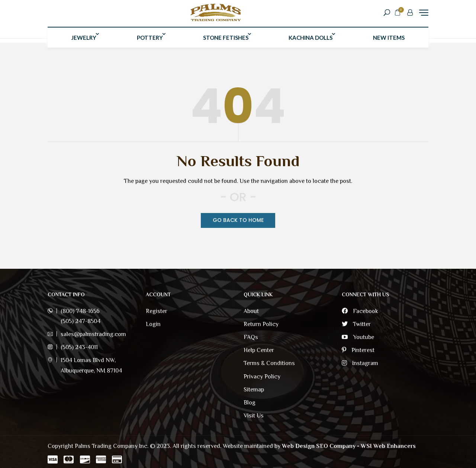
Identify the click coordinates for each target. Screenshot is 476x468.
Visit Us (254, 416)
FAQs (251, 337)
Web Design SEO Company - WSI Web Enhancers (349, 446)
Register (157, 311)
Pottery (150, 42)
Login (153, 324)
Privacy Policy (262, 377)
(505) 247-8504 (81, 321)
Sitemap (254, 390)
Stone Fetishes (226, 42)
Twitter (356, 324)
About (251, 311)
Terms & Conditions (269, 363)
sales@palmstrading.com (93, 334)
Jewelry (84, 42)
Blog (250, 403)
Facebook (360, 311)
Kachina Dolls (311, 42)
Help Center (259, 350)
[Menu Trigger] (424, 15)
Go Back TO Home (238, 220)
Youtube (358, 337)
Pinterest (358, 350)
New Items (389, 42)
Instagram (360, 363)
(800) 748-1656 (80, 311)
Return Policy (261, 324)
